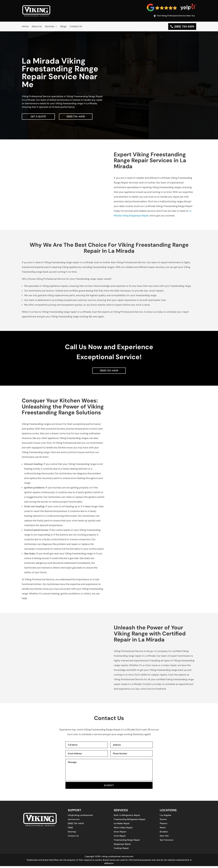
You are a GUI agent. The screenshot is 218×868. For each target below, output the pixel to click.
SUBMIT (109, 787)
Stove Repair (120, 834)
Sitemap (72, 834)
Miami (163, 829)
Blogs (63, 27)
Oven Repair (120, 838)
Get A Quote (39, 117)
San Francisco (167, 842)
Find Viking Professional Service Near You (173, 16)
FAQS (70, 829)
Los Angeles (166, 817)
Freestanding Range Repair (127, 842)
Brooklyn (164, 834)
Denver (163, 821)
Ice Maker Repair (122, 825)
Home (25, 27)
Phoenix (164, 825)
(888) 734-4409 (184, 27)
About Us (37, 27)
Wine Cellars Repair (123, 829)
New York (164, 838)
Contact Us (76, 27)
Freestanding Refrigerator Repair (130, 821)
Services (50, 27)
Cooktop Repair (121, 850)
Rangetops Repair (122, 846)
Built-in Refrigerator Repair (127, 817)
